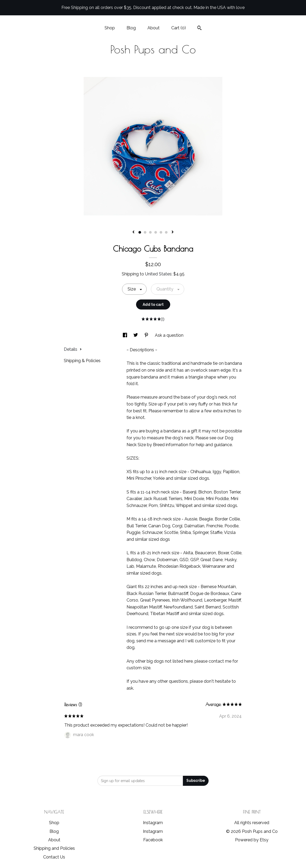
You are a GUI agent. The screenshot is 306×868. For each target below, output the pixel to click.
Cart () (179, 28)
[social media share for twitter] (136, 335)
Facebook (153, 840)
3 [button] (150, 232)
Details (73, 349)
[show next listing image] (173, 232)
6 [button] (166, 232)
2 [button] (145, 232)
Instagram (153, 823)
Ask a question (169, 335)
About (154, 28)
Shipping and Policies (54, 848)
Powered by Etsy (252, 840)
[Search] (199, 29)
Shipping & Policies (82, 361)
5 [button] (161, 232)
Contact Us (54, 857)
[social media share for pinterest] (147, 335)
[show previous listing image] (133, 232)
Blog (131, 28)
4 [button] (156, 232)
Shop (110, 28)
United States (158, 274)
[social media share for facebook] (125, 335)
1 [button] (140, 232)
